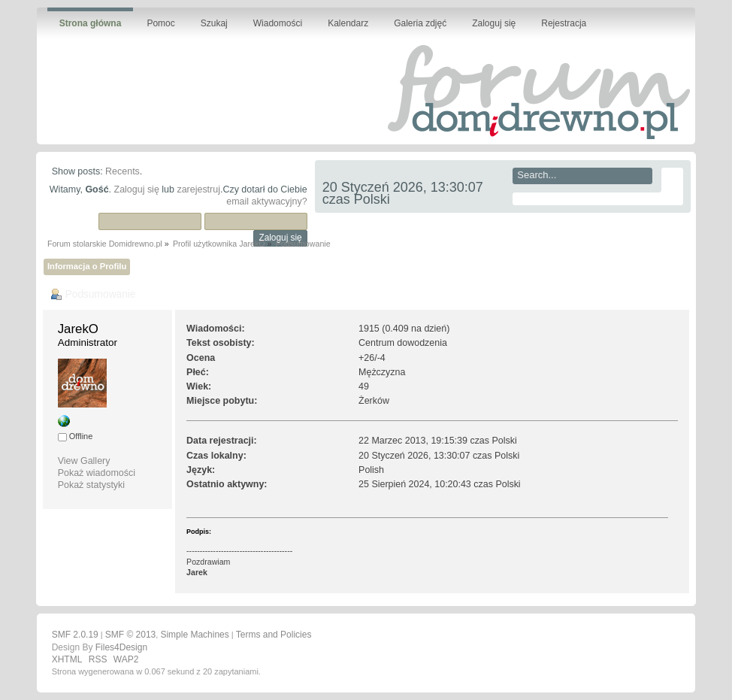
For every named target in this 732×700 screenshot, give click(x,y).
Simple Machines (194, 635)
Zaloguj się (137, 189)
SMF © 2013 (131, 635)
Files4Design (121, 647)
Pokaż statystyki (91, 485)
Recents (123, 171)
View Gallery (84, 461)
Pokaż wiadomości (97, 473)
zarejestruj (198, 189)
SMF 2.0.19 (75, 635)
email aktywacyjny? (266, 202)
